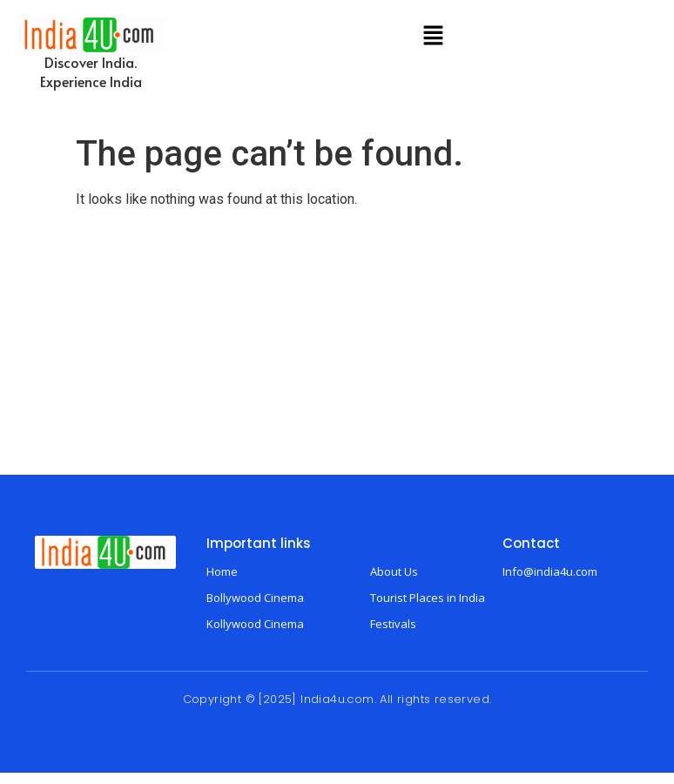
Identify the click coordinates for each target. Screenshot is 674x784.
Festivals (393, 624)
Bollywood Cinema (255, 598)
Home (222, 571)
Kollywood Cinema (255, 624)
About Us (394, 571)
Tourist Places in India (428, 598)
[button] (433, 37)
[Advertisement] (337, 344)
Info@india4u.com (550, 571)
